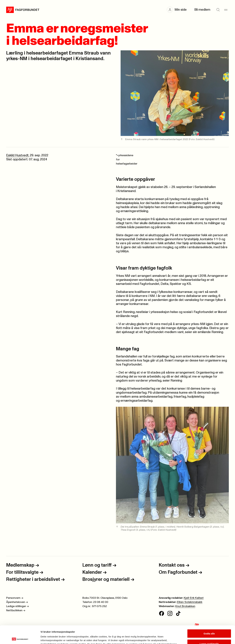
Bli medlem (202, 10)
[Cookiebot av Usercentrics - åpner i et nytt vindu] (20, 638)
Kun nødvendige (209, 636)
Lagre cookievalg (209, 626)
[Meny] (226, 10)
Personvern (15, 598)
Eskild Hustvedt (17, 155)
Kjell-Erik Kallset (194, 598)
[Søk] (218, 10)
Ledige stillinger (17, 606)
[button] (178, 10)
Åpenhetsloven (17, 602)
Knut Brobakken (185, 606)
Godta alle (209, 615)
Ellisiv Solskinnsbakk (190, 602)
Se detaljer (166, 636)
